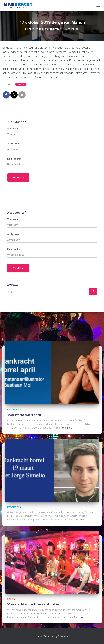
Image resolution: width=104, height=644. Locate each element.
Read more (66, 428)
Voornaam (13, 129)
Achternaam (14, 144)
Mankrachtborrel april (24, 415)
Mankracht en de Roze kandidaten (33, 604)
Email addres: (15, 159)
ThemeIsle (63, 636)
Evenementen (14, 410)
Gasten (21, 84)
